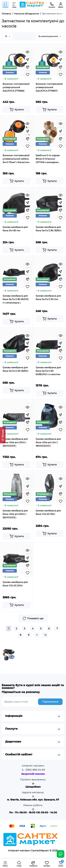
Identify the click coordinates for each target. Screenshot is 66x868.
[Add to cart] (17, 110)
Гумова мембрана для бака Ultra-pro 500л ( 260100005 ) (15, 514)
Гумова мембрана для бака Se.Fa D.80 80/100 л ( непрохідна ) (16, 299)
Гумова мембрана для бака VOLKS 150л (48, 512)
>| (45, 635)
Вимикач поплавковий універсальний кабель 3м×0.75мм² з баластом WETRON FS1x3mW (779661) (16, 159)
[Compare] (28, 67)
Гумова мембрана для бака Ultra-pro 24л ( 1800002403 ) (48, 442)
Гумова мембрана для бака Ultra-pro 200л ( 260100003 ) (15, 442)
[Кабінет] (61, 5)
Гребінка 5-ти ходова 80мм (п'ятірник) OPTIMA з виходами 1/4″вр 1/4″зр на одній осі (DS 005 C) (48, 159)
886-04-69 (35, 770)
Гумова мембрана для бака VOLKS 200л (15, 584)
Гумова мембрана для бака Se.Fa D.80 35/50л (49, 229)
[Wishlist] (28, 75)
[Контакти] (52, 5)
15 (8, 36)
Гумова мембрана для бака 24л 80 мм (15, 229)
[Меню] (14, 5)
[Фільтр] (3, 435)
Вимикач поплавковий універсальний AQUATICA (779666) (16, 87)
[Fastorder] (28, 59)
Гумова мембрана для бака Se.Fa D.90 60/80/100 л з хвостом (48, 371)
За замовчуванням (50, 36)
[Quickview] (28, 52)
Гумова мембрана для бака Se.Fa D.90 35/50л (15, 369)
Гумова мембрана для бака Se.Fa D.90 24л (48, 297)
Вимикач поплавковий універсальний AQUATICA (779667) (49, 87)
